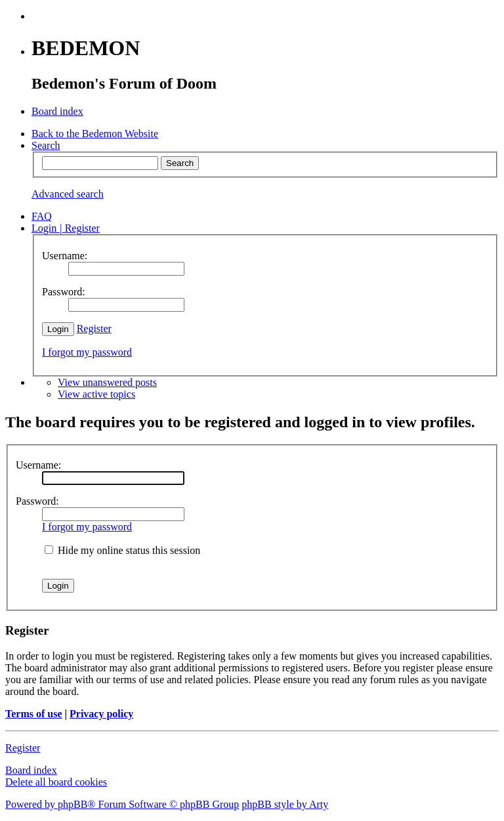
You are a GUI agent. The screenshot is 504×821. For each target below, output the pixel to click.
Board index (31, 770)
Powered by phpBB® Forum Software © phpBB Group (122, 804)
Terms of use (34, 714)
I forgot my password (87, 352)
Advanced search (68, 194)
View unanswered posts (107, 382)
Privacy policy (101, 714)
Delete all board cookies (56, 782)
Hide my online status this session (122, 550)
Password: (37, 501)
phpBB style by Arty (285, 804)
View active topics (96, 394)
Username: (38, 465)
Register (94, 328)
